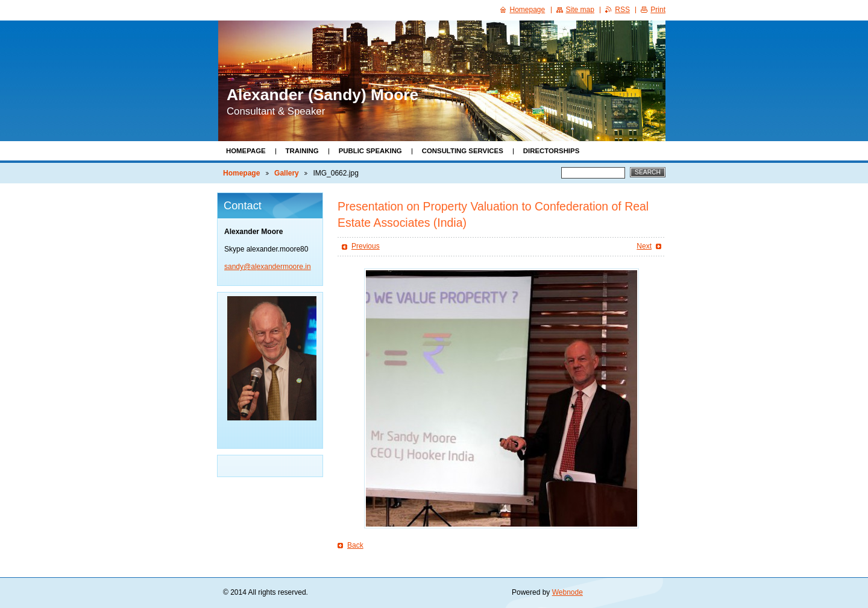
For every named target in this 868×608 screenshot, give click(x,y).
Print (658, 10)
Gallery (287, 173)
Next (644, 246)
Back (355, 545)
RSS (622, 10)
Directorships (551, 151)
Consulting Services (463, 151)
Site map (580, 10)
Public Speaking (370, 151)
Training (302, 151)
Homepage (246, 151)
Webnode (568, 592)
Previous (366, 246)
